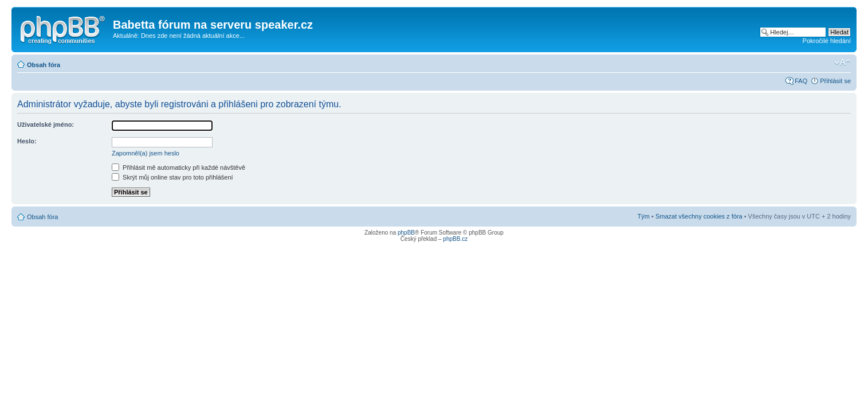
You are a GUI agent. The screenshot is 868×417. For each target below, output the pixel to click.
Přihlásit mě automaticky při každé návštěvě (178, 167)
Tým (644, 216)
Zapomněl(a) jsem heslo (146, 153)
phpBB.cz (455, 239)
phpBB (406, 233)
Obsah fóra (44, 65)
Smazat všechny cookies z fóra (699, 216)
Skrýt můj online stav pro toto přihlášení (172, 177)
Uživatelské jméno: (46, 124)
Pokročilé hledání (827, 41)
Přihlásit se (835, 81)
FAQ (801, 81)
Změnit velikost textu (843, 63)
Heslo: (27, 141)
